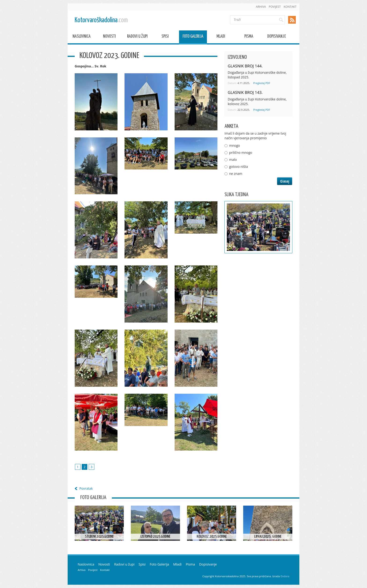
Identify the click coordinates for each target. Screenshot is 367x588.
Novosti (109, 37)
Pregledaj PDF (262, 83)
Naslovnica (82, 37)
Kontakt (290, 7)
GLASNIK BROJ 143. (245, 92)
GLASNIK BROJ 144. (245, 66)
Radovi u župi (137, 37)
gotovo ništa (239, 167)
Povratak (86, 488)
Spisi (165, 37)
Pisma (249, 37)
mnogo (235, 145)
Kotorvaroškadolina (101, 20)
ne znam (236, 174)
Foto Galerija (193, 37)
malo (233, 160)
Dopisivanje (277, 37)
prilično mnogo (241, 153)
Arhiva (261, 7)
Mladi (221, 37)
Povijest (275, 7)
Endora (285, 576)
